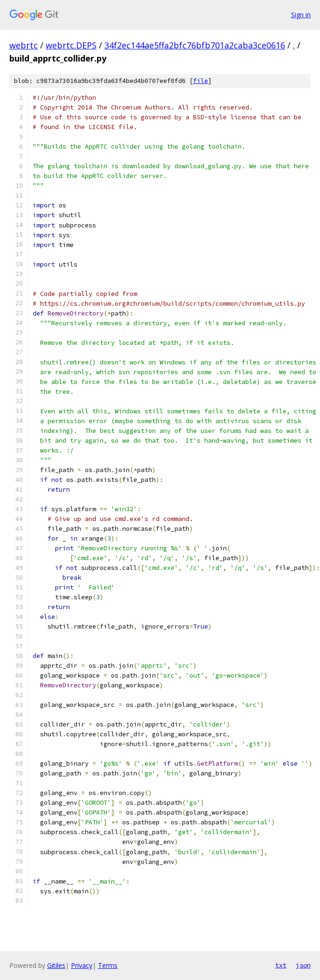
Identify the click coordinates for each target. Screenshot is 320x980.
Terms (108, 965)
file (201, 81)
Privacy (82, 965)
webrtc (24, 45)
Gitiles (56, 965)
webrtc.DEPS (71, 45)
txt (281, 965)
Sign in (301, 15)
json (303, 965)
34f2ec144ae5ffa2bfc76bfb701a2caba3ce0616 (195, 45)
